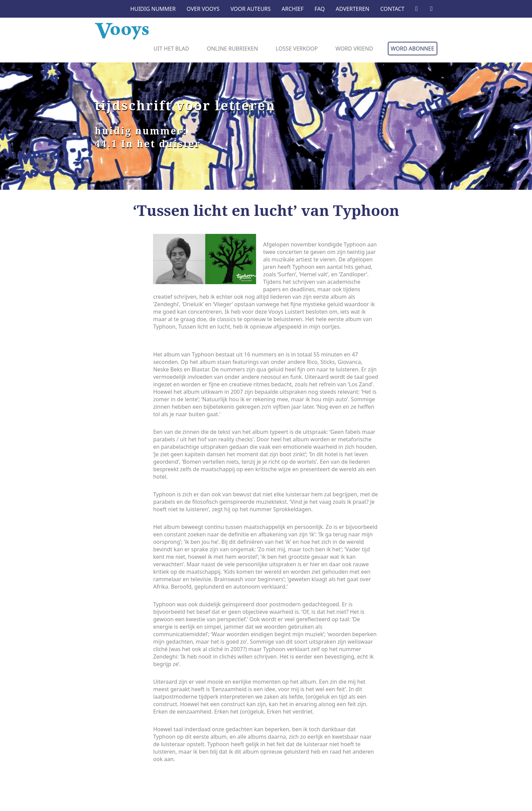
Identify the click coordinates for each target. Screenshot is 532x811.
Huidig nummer (153, 9)
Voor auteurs (251, 9)
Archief (293, 9)
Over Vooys (203, 9)
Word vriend (354, 49)
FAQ (320, 9)
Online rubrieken (232, 49)
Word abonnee (413, 49)
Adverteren (353, 9)
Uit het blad (172, 49)
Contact (392, 9)
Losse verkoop (297, 49)
